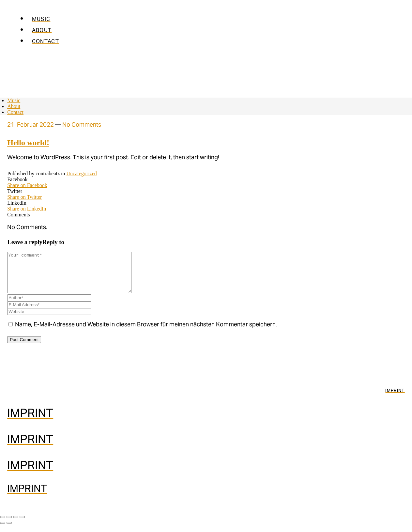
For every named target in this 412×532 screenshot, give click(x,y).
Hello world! (28, 143)
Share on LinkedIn (27, 209)
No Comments (82, 125)
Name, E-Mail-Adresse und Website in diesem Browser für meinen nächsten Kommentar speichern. (146, 333)
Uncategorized (82, 173)
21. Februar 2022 (31, 125)
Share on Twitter (24, 197)
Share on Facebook (27, 185)
